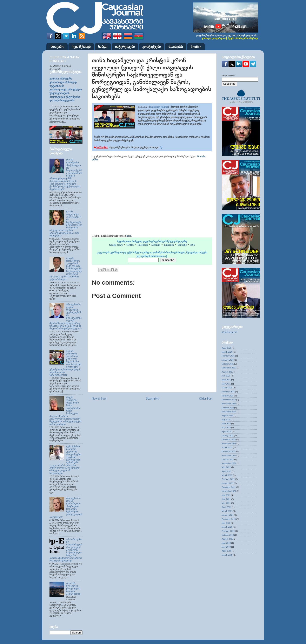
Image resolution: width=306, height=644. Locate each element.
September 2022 (229, 463)
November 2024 (229, 403)
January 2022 (228, 483)
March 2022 (227, 475)
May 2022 (226, 467)
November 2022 (229, 455)
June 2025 (226, 380)
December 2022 (229, 451)
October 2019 (228, 535)
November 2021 (229, 491)
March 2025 (227, 388)
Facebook (143, 245)
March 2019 (227, 555)
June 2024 (226, 423)
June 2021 (226, 499)
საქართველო (229, 332)
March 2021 (227, 511)
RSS (193, 245)
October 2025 (228, 364)
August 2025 (227, 372)
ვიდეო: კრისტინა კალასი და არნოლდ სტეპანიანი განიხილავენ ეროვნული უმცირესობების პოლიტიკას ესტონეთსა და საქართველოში (66, 90)
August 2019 (227, 539)
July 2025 (226, 376)
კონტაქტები (151, 46)
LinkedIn (169, 245)
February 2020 (228, 531)
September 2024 (229, 411)
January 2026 (228, 360)
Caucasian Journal (159, 107)
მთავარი (57, 46)
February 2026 (228, 356)
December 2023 (229, 439)
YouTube (182, 245)
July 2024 (226, 420)
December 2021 (229, 487)
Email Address (228, 76)
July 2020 (226, 523)
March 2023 (227, 447)
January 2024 (228, 435)
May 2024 (226, 427)
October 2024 (228, 408)
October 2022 (228, 459)
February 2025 (228, 392)
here (129, 236)
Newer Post (99, 399)
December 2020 (229, 519)
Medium (156, 245)
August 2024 (227, 415)
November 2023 (229, 443)
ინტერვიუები (125, 46)
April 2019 (227, 551)
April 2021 (227, 507)
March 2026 (227, 352)
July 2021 (226, 495)
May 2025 (226, 384)
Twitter (130, 245)
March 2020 (227, 527)
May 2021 (226, 503)
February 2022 (228, 479)
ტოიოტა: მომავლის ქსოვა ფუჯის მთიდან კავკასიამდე (73, 588)
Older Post (206, 399)
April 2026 (227, 348)
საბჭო (103, 46)
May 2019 (226, 547)
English (196, 46)
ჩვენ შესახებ (81, 46)
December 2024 (229, 400)
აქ (161, 147)
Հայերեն (176, 46)
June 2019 (226, 543)
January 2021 (228, 515)
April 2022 (227, 471)
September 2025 (229, 368)
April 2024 (227, 431)
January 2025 (228, 396)
